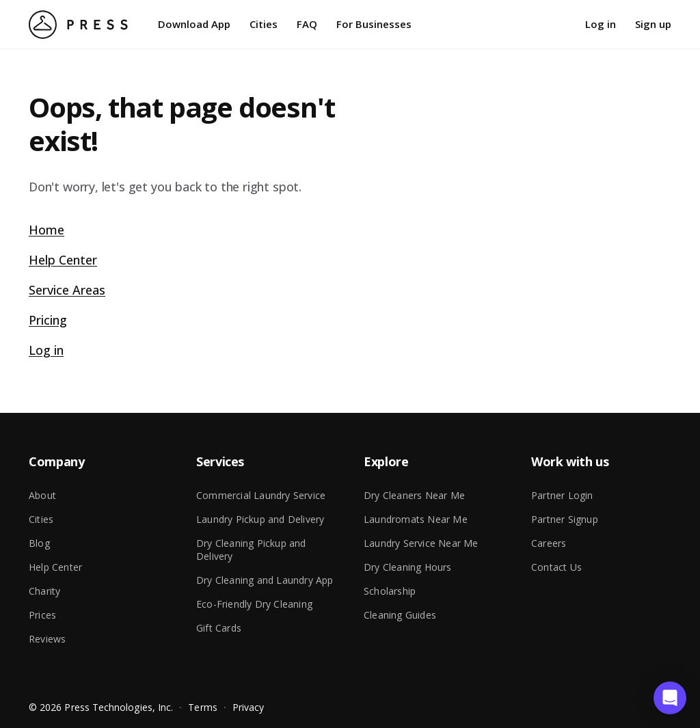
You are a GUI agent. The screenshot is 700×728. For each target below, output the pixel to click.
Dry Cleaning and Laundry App (265, 580)
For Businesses (374, 24)
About (42, 495)
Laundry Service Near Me (421, 543)
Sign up (653, 24)
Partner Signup (565, 519)
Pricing (48, 320)
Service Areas (67, 290)
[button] (670, 698)
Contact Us (556, 567)
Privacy (248, 707)
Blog (39, 543)
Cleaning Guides (400, 615)
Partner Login (562, 495)
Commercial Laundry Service (261, 495)
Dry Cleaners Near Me (414, 495)
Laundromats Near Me (416, 519)
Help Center (63, 260)
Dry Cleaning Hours (408, 567)
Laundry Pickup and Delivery (260, 519)
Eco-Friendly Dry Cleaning (254, 604)
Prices (42, 615)
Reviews (47, 639)
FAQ (307, 24)
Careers (549, 543)
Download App (194, 24)
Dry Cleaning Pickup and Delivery (251, 550)
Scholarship (390, 591)
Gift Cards (219, 628)
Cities (264, 24)
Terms (202, 707)
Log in (601, 24)
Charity (44, 591)
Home (46, 230)
